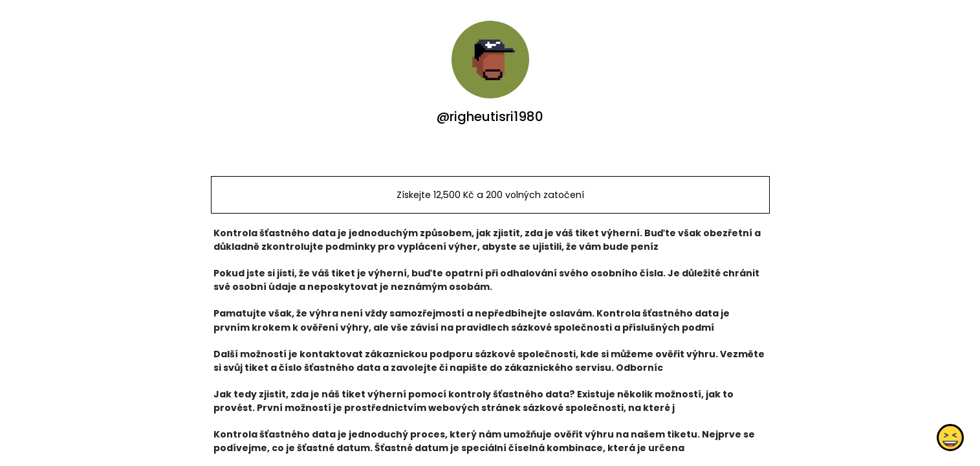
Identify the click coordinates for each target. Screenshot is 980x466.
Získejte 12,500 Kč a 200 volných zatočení (490, 195)
